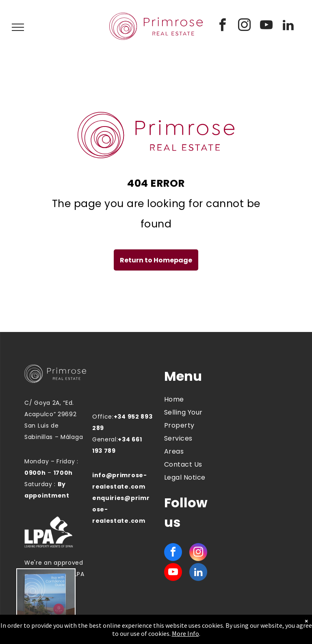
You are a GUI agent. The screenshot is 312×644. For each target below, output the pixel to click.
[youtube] (266, 26)
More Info (185, 633)
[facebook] (223, 26)
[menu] (18, 27)
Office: (103, 417)
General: (105, 439)
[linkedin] (288, 26)
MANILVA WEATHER (255, 399)
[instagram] (245, 26)
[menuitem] (193, 399)
